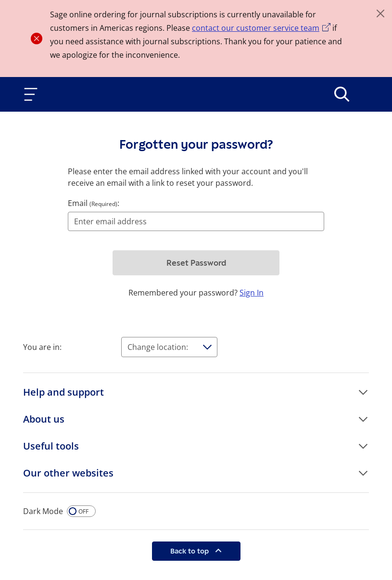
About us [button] (44, 419)
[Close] (380, 13)
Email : (94, 203)
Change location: (158, 347)
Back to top (190, 551)
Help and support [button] (63, 392)
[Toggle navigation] (33, 94)
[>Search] (342, 94)
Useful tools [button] (51, 446)
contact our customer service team (256, 28)
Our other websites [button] (68, 473)
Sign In (252, 293)
